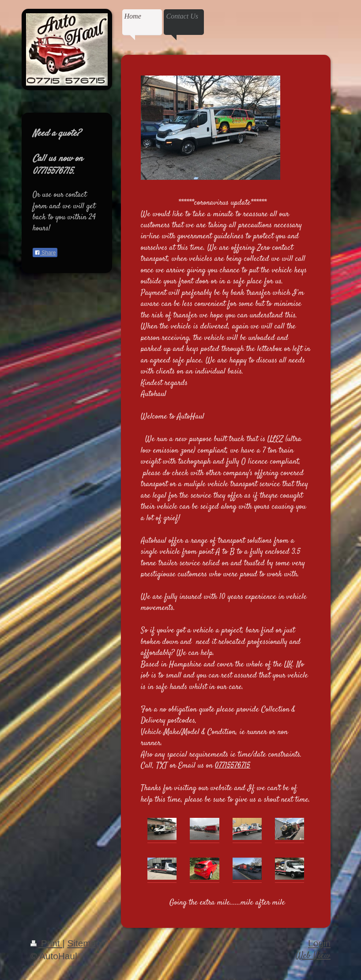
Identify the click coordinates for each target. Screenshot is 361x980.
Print (46, 943)
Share (45, 253)
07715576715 (233, 766)
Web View (313, 956)
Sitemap (84, 943)
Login (319, 943)
